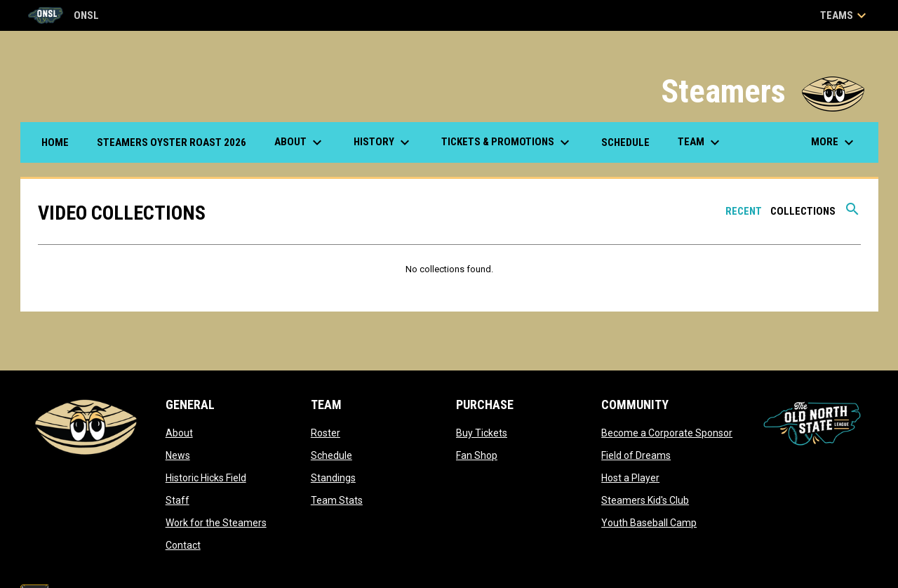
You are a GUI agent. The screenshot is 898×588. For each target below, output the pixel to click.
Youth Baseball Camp (649, 523)
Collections (803, 211)
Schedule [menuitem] (625, 142)
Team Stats (337, 500)
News (178, 455)
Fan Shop (477, 455)
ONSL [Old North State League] (63, 15)
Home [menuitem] (55, 142)
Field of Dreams (636, 455)
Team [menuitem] (701, 142)
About (179, 433)
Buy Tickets (482, 433)
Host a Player (630, 478)
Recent (744, 211)
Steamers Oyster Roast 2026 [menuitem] (177, 142)
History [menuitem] (383, 142)
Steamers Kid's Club (645, 500)
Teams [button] (845, 15)
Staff (177, 500)
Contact (183, 545)
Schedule (331, 455)
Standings (333, 478)
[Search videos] (852, 214)
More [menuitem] (834, 142)
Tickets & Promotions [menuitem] (507, 142)
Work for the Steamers (216, 523)
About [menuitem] (300, 142)
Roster (326, 433)
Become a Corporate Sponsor (667, 433)
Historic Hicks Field (206, 478)
